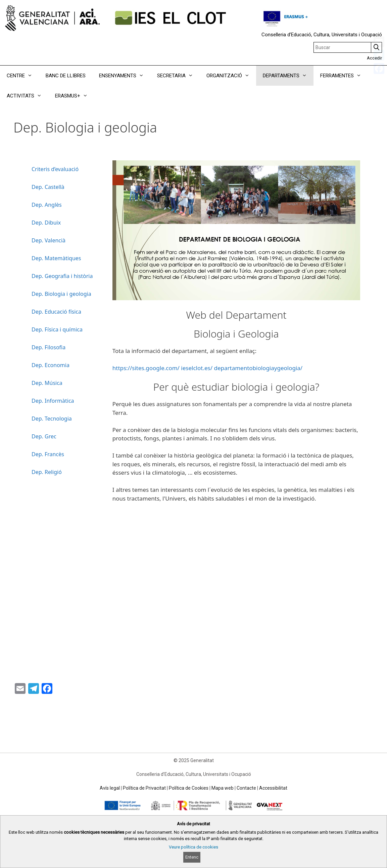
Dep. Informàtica (53, 401)
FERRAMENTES (344, 76)
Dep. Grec (44, 436)
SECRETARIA (178, 76)
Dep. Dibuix (46, 223)
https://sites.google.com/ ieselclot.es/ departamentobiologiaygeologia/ (207, 368)
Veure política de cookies (193, 847)
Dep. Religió (47, 472)
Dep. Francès (48, 454)
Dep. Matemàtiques (56, 258)
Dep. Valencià (49, 240)
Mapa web (223, 788)
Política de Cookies (189, 788)
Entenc (192, 857)
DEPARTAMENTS (288, 76)
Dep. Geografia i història (62, 276)
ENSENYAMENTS (125, 76)
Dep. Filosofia (49, 347)
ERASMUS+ (75, 96)
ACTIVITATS (28, 96)
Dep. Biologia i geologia (61, 294)
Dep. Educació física (56, 312)
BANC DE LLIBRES (66, 76)
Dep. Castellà (48, 187)
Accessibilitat (273, 788)
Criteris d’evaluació (55, 169)
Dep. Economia (51, 365)
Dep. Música (47, 383)
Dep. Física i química (57, 329)
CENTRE (23, 76)
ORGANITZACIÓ (231, 76)
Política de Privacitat (144, 788)
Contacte (246, 788)
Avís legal (110, 788)
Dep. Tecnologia (52, 419)
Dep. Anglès (47, 205)
